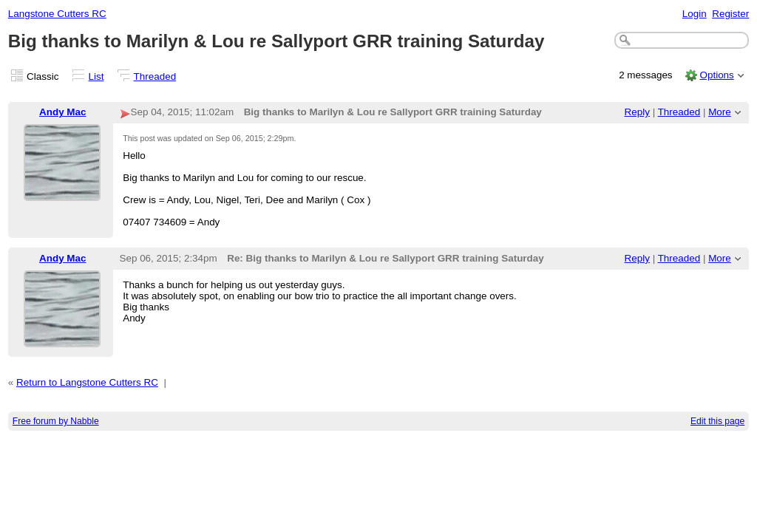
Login (695, 14)
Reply (637, 112)
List (96, 76)
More (720, 112)
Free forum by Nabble (56, 421)
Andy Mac (62, 112)
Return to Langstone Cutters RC (87, 382)
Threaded (155, 76)
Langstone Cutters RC (57, 14)
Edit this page (717, 421)
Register (730, 14)
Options (716, 75)
